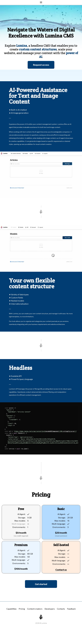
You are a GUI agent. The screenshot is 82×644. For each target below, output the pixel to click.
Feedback (71, 609)
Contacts (61, 609)
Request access (41, 65)
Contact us (61, 570)
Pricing (22, 609)
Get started (41, 584)
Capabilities (11, 609)
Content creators (35, 609)
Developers (50, 609)
